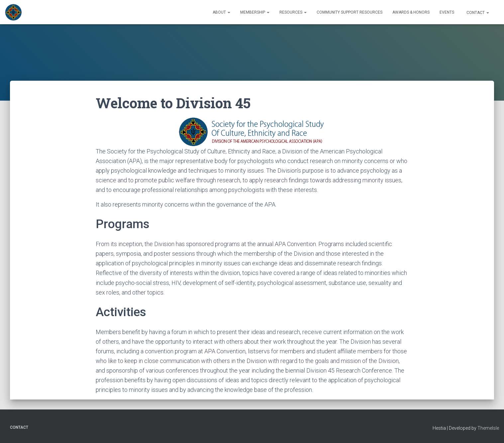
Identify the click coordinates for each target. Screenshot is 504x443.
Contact (477, 13)
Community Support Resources (350, 12)
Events (447, 12)
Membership (255, 12)
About (221, 12)
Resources (293, 12)
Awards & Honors (411, 12)
